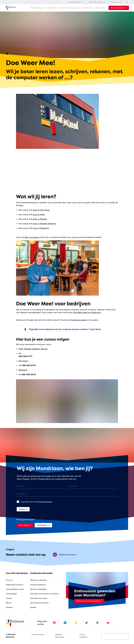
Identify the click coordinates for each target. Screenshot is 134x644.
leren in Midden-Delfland (44, 224)
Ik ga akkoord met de (37, 502)
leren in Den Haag (41, 210)
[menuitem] (76, 2)
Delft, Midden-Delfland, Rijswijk (33, 349)
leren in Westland (41, 228)
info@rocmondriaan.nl (65, 555)
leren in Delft (39, 215)
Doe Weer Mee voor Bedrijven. (88, 312)
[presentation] (115, 636)
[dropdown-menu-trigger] (119, 8)
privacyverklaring (45, 502)
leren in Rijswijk (40, 219)
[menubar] (95, 2)
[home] (10, 8)
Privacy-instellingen (83, 636)
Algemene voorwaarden (60, 636)
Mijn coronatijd (32, 237)
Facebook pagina (79, 320)
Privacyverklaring (38, 634)
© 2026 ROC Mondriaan (11, 636)
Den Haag (23, 361)
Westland (23, 370)
